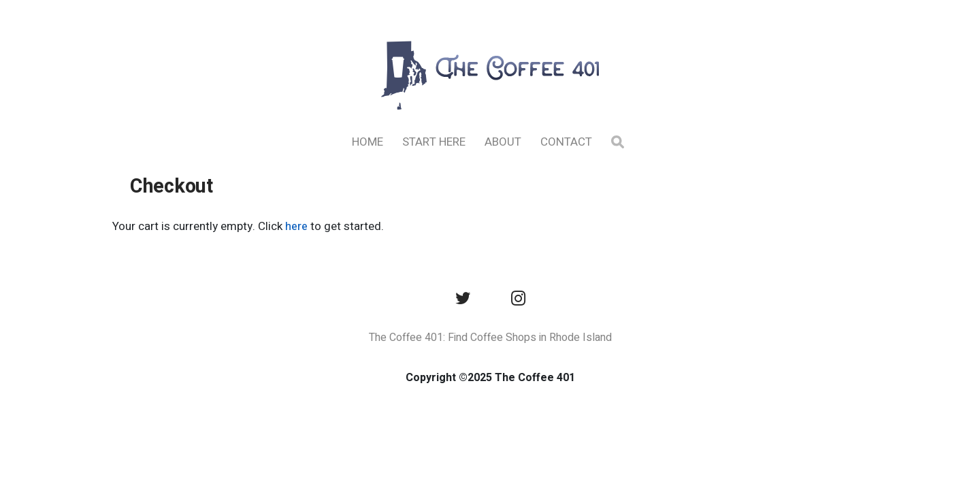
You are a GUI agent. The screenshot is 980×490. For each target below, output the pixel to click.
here (296, 227)
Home (367, 142)
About (503, 142)
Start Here (434, 142)
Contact (566, 142)
